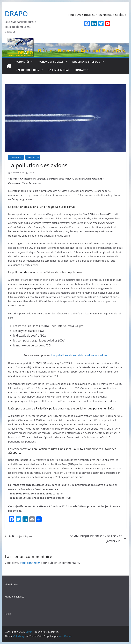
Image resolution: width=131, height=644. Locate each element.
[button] (31, 62)
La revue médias (59, 70)
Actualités (23, 62)
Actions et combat (51, 62)
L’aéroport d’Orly (27, 70)
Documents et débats (86, 62)
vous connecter (30, 563)
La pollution (33, 157)
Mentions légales (14, 597)
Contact (80, 70)
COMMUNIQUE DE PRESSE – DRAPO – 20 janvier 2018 (98, 539)
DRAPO (16, 14)
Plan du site (12, 584)
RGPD (8, 614)
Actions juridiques (19, 536)
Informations (16, 157)
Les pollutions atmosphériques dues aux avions (79, 355)
